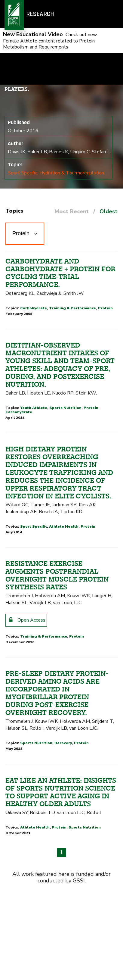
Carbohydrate (34, 308)
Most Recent (72, 211)
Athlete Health (64, 526)
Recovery (63, 743)
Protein (105, 308)
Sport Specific (23, 173)
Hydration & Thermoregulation (72, 173)
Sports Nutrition (65, 408)
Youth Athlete (34, 408)
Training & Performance (72, 308)
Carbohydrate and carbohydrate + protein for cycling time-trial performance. (60, 273)
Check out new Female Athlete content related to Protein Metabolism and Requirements (50, 41)
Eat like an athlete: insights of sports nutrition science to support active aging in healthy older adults (61, 792)
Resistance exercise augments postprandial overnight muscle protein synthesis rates (57, 575)
